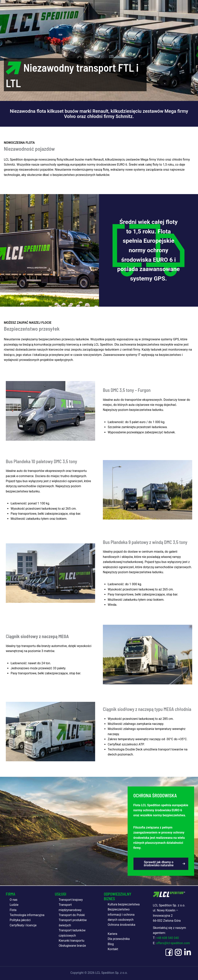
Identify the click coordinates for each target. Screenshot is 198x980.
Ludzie (14, 905)
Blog (111, 944)
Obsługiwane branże (73, 946)
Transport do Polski (72, 915)
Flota (13, 910)
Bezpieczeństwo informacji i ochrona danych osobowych (121, 915)
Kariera (113, 934)
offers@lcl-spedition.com (173, 943)
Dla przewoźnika (119, 939)
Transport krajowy (71, 900)
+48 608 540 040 (168, 938)
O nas (14, 900)
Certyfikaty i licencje (23, 930)
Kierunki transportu (72, 940)
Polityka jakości (20, 925)
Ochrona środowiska (122, 925)
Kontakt (113, 949)
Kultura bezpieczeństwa (124, 904)
